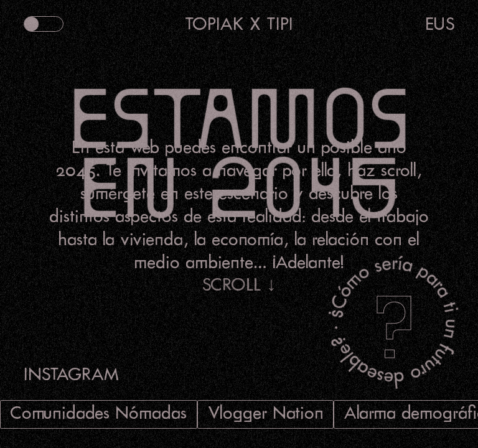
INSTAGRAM (71, 374)
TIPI (280, 23)
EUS (440, 23)
